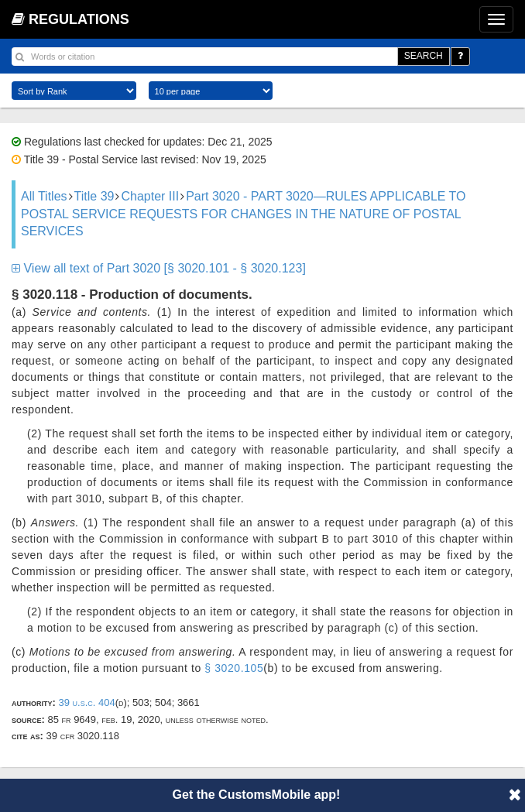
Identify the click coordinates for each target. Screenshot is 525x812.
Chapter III (150, 196)
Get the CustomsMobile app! (257, 795)
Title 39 (94, 196)
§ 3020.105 (234, 668)
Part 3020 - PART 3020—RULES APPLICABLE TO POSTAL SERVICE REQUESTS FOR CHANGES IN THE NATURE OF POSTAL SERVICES (244, 214)
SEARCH (424, 56)
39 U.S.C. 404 (86, 702)
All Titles (44, 196)
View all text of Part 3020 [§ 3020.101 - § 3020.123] (159, 268)
